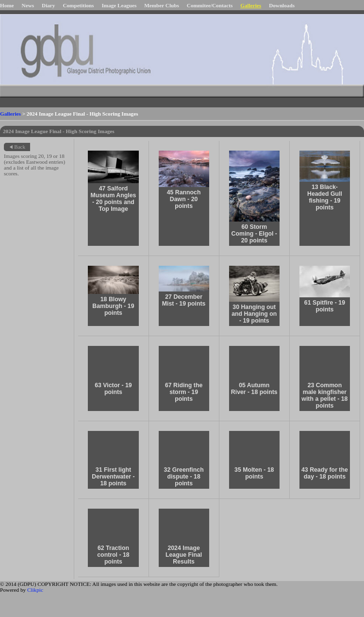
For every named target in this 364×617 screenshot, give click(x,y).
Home (7, 5)
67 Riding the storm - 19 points (184, 392)
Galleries (251, 5)
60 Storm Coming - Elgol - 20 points (254, 234)
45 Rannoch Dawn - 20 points (184, 199)
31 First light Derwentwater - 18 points (113, 477)
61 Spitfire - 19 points (325, 306)
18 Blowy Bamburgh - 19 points (113, 306)
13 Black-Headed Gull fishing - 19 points (325, 197)
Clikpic (35, 590)
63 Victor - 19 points (113, 389)
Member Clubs (162, 5)
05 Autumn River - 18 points (254, 389)
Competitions (78, 5)
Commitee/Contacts (210, 5)
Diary (48, 5)
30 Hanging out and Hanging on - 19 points (254, 314)
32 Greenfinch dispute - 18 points (184, 477)
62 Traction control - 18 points (113, 555)
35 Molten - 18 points (254, 473)
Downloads (282, 5)
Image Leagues (119, 5)
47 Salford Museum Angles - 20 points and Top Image (113, 199)
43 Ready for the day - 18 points (325, 473)
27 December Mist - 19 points (184, 300)
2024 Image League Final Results (184, 555)
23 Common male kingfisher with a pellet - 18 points (324, 395)
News (28, 5)
